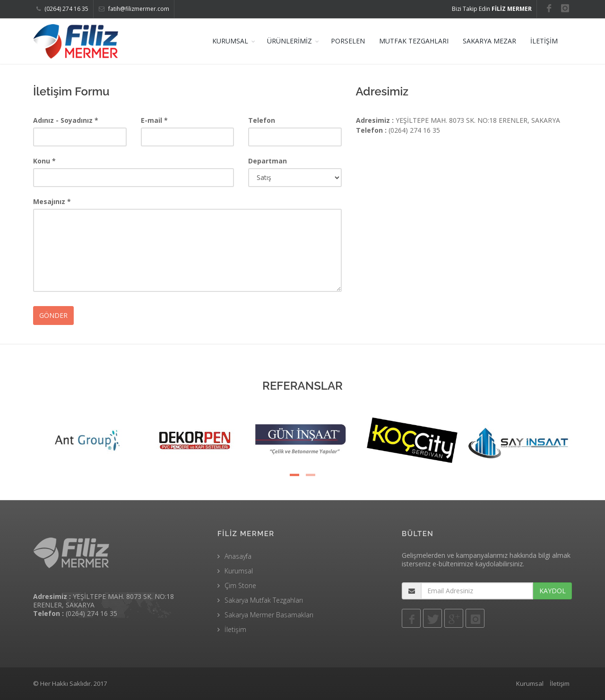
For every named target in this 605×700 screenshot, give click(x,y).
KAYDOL (553, 591)
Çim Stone (240, 585)
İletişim (235, 629)
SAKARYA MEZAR (489, 41)
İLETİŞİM (544, 41)
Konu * (44, 161)
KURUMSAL (230, 41)
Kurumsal (239, 571)
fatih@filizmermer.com (134, 9)
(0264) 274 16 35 (62, 9)
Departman (268, 161)
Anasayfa (238, 556)
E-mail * (154, 120)
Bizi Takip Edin (492, 9)
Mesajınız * (52, 201)
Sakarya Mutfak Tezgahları (264, 600)
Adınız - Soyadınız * (66, 120)
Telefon (262, 120)
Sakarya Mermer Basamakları (269, 615)
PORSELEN (348, 41)
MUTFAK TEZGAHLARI (414, 41)
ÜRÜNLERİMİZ (290, 41)
